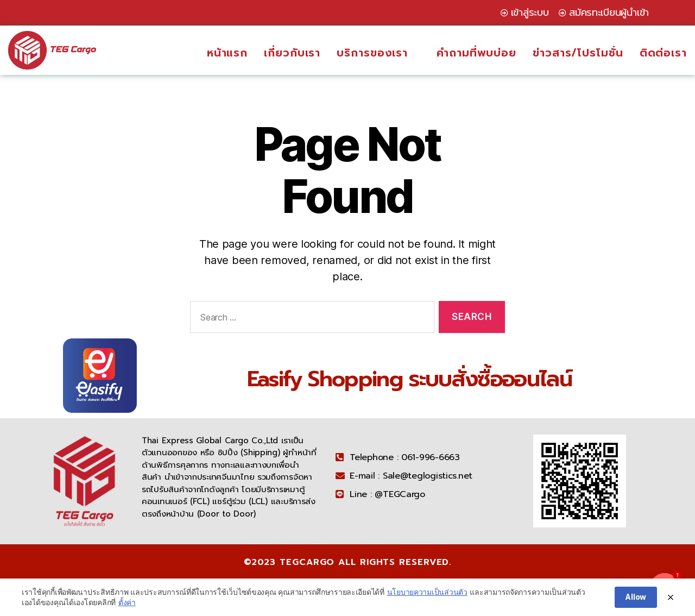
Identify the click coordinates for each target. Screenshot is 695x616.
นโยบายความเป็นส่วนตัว (427, 593)
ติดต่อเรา (663, 53)
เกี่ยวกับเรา (292, 53)
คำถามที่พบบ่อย (476, 53)
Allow (636, 599)
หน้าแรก (227, 53)
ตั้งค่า (127, 604)
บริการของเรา (378, 53)
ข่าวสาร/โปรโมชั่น (578, 53)
